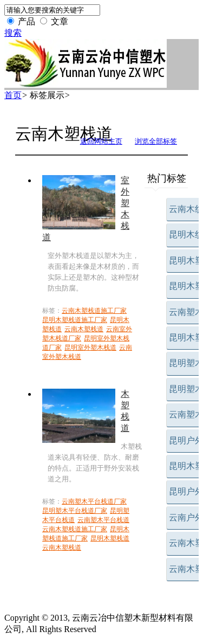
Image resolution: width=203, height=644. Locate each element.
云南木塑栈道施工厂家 (94, 311)
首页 (13, 95)
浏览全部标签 (156, 141)
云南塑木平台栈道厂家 (94, 501)
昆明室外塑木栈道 (90, 347)
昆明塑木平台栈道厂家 (75, 511)
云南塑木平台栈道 (103, 520)
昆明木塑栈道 (110, 538)
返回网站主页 (101, 141)
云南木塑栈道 (84, 329)
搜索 (13, 33)
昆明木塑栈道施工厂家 (75, 320)
